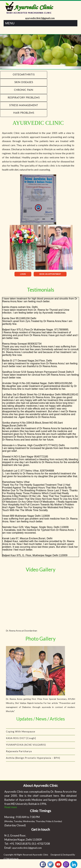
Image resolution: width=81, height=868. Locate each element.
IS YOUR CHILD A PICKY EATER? (26, 726)
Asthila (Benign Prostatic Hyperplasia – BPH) (33, 759)
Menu (10, 23)
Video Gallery (41, 569)
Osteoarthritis (24, 75)
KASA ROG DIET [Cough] (21, 739)
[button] (6, 52)
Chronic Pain (24, 90)
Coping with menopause (21, 733)
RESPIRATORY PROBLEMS (24, 98)
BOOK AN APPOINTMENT (50, 274)
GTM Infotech (11, 859)
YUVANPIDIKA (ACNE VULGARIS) (26, 746)
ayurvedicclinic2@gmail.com (27, 848)
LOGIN (23, 274)
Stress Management (24, 106)
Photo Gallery (40, 639)
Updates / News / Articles (41, 719)
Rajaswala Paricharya (19, 753)
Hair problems (24, 113)
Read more (11, 807)
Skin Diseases (24, 82)
